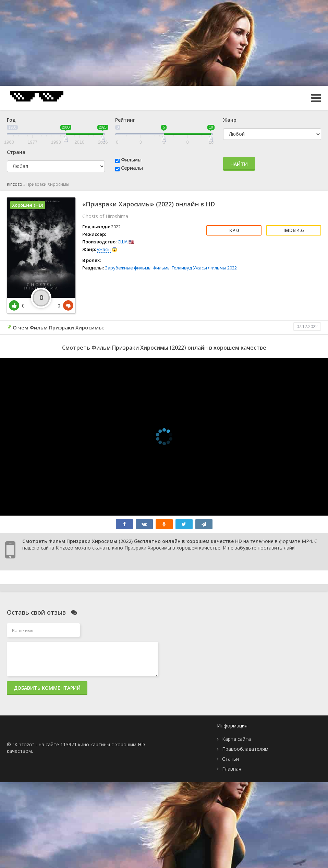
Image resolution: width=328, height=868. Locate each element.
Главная (232, 769)
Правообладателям (245, 749)
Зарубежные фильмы (128, 268)
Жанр (230, 120)
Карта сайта (236, 739)
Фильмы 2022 (222, 268)
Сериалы (132, 168)
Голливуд (182, 268)
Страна (16, 152)
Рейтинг (125, 120)
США (123, 242)
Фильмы (131, 160)
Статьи (230, 759)
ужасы (104, 249)
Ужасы (200, 268)
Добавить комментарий (47, 688)
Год (11, 120)
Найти (239, 164)
